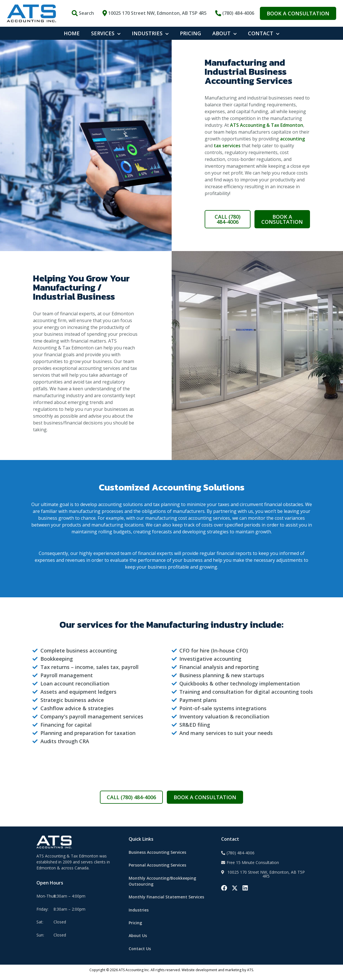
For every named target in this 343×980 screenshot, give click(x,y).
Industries (139, 914)
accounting (292, 143)
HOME (72, 33)
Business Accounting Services (157, 857)
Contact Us (140, 953)
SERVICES (106, 33)
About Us (138, 940)
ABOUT (224, 33)
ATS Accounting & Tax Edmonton (267, 130)
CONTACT (264, 33)
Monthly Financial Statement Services (166, 901)
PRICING (190, 33)
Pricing (135, 927)
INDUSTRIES (150, 33)
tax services (227, 150)
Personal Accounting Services (157, 870)
